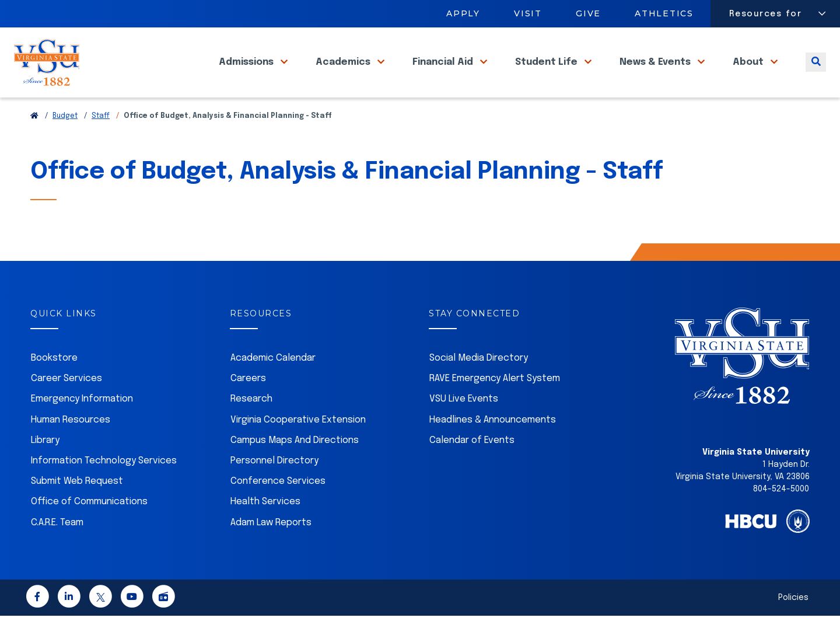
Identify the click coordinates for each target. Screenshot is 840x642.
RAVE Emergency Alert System (495, 405)
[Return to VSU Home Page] (34, 142)
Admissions (247, 76)
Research (251, 425)
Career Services (66, 405)
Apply (463, 13)
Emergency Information (82, 425)
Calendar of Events (472, 467)
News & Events (656, 76)
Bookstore (54, 384)
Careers (248, 405)
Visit (528, 13)
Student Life (547, 76)
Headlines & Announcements (493, 446)
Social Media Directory (479, 384)
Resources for (766, 14)
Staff (101, 142)
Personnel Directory (274, 487)
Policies (793, 624)
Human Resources (71, 446)
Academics (344, 76)
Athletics (665, 13)
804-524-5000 (781, 515)
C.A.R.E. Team (57, 549)
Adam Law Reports (271, 549)
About (749, 76)
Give (588, 13)
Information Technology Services (104, 487)
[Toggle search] (816, 76)
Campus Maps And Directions (295, 467)
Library (45, 467)
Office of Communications (89, 528)
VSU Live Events (464, 425)
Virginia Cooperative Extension (298, 446)
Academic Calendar (273, 384)
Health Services (265, 528)
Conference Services (278, 507)
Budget (65, 142)
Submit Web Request (77, 507)
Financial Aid (444, 76)
